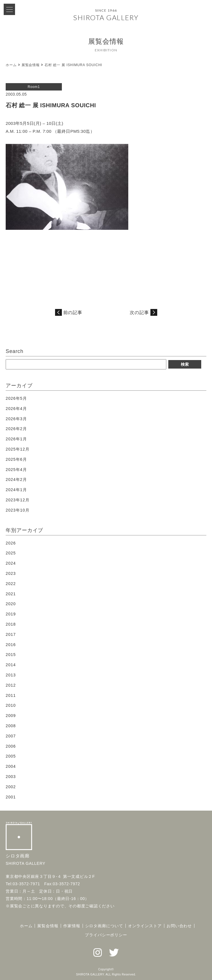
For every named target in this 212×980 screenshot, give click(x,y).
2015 (11, 655)
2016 (11, 645)
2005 (11, 756)
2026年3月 (16, 419)
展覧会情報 (31, 65)
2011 (11, 695)
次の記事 (139, 313)
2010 (11, 705)
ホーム (11, 65)
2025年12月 (18, 449)
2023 (11, 573)
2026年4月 (16, 409)
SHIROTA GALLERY (106, 17)
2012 (11, 685)
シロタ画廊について (104, 926)
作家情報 (72, 926)
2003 (11, 777)
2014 (11, 665)
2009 (11, 716)
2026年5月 (16, 398)
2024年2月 (16, 480)
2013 (11, 675)
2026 (11, 543)
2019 (11, 614)
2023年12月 (18, 500)
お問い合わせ (179, 926)
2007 (11, 736)
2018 (11, 624)
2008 (11, 726)
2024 (11, 563)
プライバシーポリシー (106, 935)
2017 (11, 634)
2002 (11, 787)
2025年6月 (16, 459)
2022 (11, 584)
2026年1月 (16, 439)
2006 (11, 746)
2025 (11, 553)
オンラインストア (145, 926)
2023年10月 (18, 510)
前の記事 (73, 313)
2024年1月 (16, 490)
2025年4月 (16, 470)
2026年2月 (16, 429)
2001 (11, 797)
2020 (11, 604)
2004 (11, 766)
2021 (11, 594)
